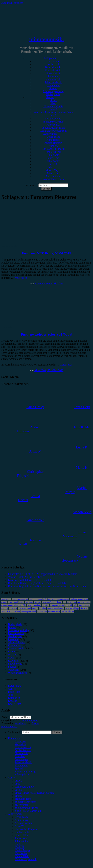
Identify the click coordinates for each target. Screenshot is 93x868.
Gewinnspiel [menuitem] (22, 759)
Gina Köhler (53, 155)
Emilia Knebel (53, 152)
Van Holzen (15, 611)
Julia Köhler (53, 161)
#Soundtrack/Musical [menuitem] (26, 808)
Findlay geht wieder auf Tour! (47, 334)
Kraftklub (68, 605)
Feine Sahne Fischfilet (17, 605)
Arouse (35, 723)
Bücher (12, 627)
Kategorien (50, 58)
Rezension (53, 61)
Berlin (45, 599)
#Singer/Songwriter (53, 122)
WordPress (21, 723)
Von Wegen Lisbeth (28, 611)
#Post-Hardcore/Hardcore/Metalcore (53, 112)
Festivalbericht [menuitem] (23, 750)
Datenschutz (15, 686)
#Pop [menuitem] (18, 784)
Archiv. (5, 717)
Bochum (73, 599)
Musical (35, 608)
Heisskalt (45, 605)
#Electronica (53, 125)
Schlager (76, 608)
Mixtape (13, 655)
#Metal (53, 109)
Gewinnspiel (53, 79)
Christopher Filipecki (53, 149)
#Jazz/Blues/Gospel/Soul (53, 131)
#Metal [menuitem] (19, 790)
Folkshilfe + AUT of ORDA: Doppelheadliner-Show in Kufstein (43, 574)
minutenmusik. (46, 39)
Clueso (4, 602)
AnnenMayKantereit (20, 599)
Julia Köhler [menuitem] (21, 841)
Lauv (80, 605)
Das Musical (13, 602)
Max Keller (53, 173)
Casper (85, 599)
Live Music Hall (24, 608)
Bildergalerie (53, 94)
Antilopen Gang (35, 599)
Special (53, 88)
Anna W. (53, 146)
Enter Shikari (57, 602)
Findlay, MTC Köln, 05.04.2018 (47, 253)
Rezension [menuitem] (20, 741)
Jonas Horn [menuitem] (21, 838)
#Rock (53, 100)
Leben (11, 652)
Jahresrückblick (53, 82)
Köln (75, 605)
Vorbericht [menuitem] (20, 744)
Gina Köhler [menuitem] (21, 835)
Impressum (14, 692)
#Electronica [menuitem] (22, 805)
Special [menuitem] (19, 768)
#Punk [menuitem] (18, 796)
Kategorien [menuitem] (14, 738)
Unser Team (53, 137)
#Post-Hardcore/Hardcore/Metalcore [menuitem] (34, 793)
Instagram (54, 605)
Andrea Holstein (53, 143)
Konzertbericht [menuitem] (23, 747)
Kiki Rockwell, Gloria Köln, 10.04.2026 (30, 580)
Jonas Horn (53, 158)
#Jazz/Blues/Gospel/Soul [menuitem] (28, 811)
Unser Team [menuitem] (21, 817)
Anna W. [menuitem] (19, 826)
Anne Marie (6, 599)
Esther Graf (72, 602)
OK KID (68, 608)
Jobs (10, 695)
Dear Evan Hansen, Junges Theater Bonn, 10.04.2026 (37, 583)
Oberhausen (59, 608)
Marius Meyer (53, 170)
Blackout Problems (56, 599)
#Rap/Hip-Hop (53, 119)
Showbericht (53, 73)
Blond (67, 599)
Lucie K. (53, 164)
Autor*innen (50, 134)
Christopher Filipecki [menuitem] (26, 829)
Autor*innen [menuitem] (15, 814)
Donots (21, 602)
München (42, 608)
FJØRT (30, 605)
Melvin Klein (53, 176)
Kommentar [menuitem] (21, 765)
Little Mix (13, 608)
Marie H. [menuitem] (20, 847)
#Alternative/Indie (53, 106)
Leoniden (86, 605)
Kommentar (53, 85)
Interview (53, 76)
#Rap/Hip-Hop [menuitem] (23, 799)
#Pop (53, 103)
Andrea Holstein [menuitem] (24, 823)
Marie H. (53, 167)
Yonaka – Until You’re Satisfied (25, 577)
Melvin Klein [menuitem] (22, 856)
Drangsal (38, 602)
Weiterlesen (21, 278)
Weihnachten (42, 611)
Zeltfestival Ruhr (67, 611)
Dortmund (29, 602)
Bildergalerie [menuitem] (22, 775)
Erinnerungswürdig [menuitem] (25, 771)
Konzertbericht (53, 67)
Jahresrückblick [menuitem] (23, 762)
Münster (50, 608)
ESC (64, 602)
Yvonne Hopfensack (53, 179)
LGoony (5, 608)
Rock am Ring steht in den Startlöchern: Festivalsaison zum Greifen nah (47, 586)
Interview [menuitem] (20, 756)
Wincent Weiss (54, 611)
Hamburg (37, 605)
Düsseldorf (46, 602)
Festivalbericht (53, 70)
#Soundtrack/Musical (53, 128)
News (11, 658)
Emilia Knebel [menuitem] (23, 832)
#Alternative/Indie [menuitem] (25, 787)
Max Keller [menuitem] (21, 853)
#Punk (53, 116)
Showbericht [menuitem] (22, 753)
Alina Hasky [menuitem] (21, 820)
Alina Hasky (53, 140)
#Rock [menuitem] (18, 781)
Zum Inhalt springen (12, 3)
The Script (84, 608)
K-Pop (61, 605)
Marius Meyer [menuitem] (22, 850)
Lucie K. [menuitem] (19, 844)
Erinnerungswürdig (53, 91)
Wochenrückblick (17, 673)
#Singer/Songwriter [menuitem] (25, 802)
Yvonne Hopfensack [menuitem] (26, 859)
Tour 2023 (6, 611)
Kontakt (12, 701)
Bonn (80, 599)
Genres (50, 97)
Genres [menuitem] (12, 778)
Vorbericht (53, 64)
